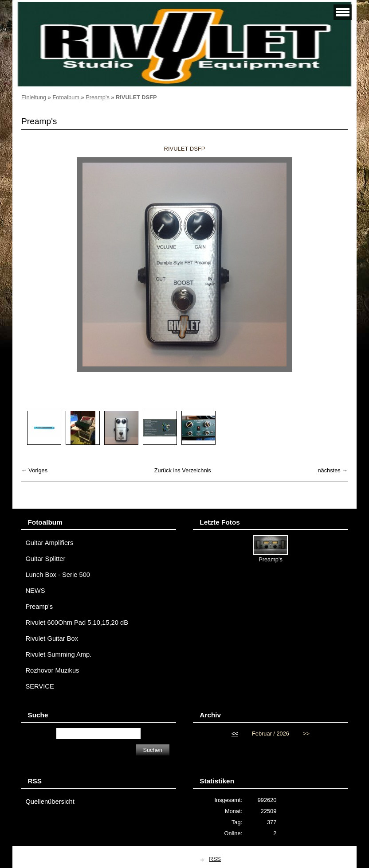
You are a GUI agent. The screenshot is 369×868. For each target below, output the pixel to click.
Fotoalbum (66, 97)
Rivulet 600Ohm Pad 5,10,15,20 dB (77, 623)
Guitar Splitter (45, 559)
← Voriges (34, 470)
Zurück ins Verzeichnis (183, 470)
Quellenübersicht (50, 802)
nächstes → (333, 470)
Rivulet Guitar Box (52, 638)
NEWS (35, 591)
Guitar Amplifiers (49, 543)
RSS (215, 859)
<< (235, 734)
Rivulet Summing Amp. (58, 654)
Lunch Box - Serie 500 (58, 575)
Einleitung (34, 97)
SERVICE (39, 686)
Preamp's (98, 97)
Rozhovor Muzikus (52, 670)
